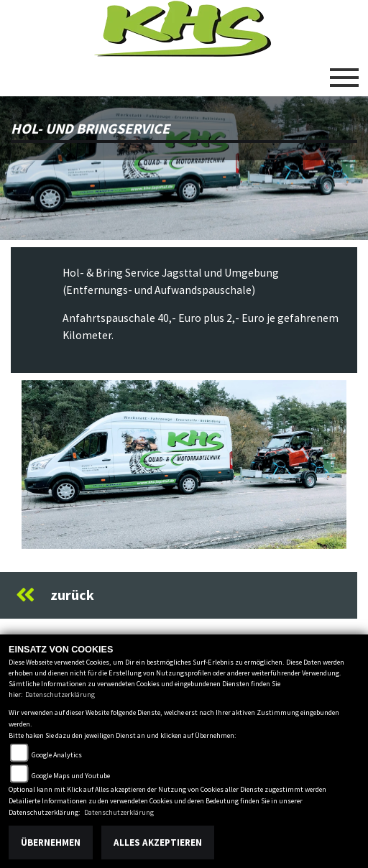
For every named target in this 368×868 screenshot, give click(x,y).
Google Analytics (57, 755)
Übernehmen (51, 842)
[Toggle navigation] (344, 72)
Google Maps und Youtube (71, 776)
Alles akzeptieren (158, 842)
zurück (55, 595)
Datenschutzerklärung (60, 694)
